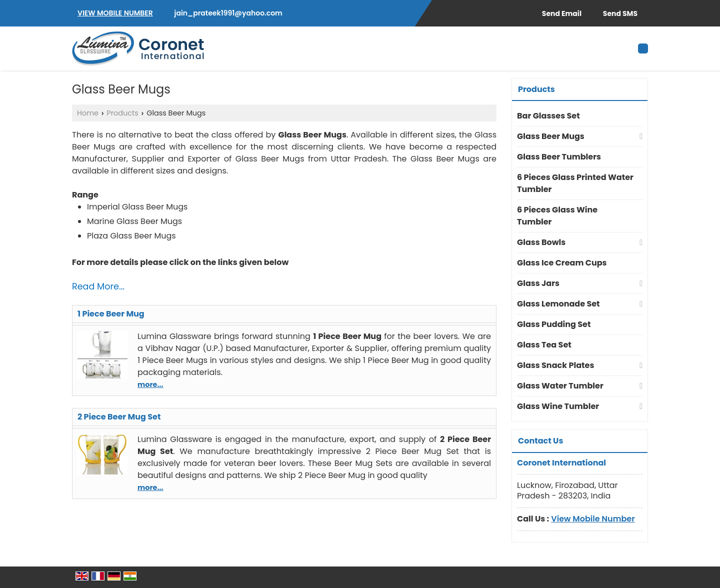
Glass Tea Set (544, 345)
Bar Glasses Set (548, 116)
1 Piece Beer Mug (111, 314)
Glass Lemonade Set (558, 304)
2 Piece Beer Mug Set (119, 417)
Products (122, 113)
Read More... (98, 286)
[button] (115, 13)
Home (88, 113)
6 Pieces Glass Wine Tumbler (557, 216)
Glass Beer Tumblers (559, 157)
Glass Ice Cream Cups (562, 263)
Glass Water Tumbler (560, 386)
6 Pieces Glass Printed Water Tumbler (575, 183)
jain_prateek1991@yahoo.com (228, 13)
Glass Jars (538, 283)
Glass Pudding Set (554, 324)
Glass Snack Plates (555, 365)
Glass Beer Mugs (551, 136)
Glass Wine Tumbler (558, 406)
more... (150, 384)
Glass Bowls (541, 242)
